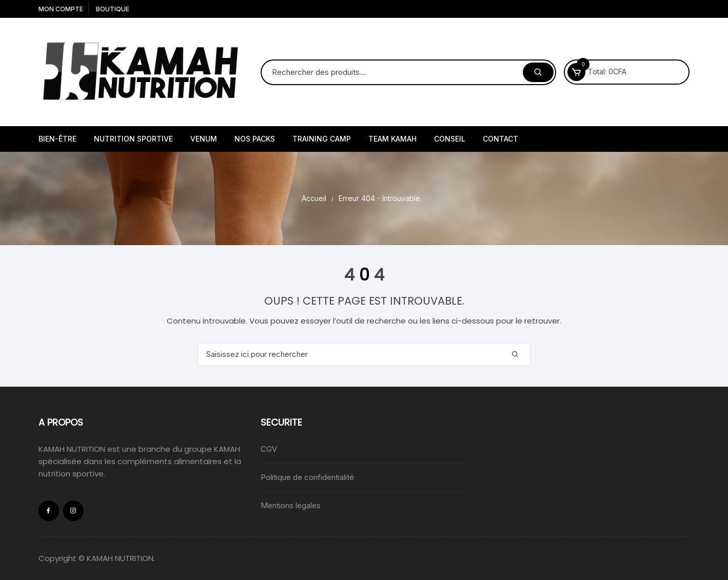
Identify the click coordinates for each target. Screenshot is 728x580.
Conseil (450, 139)
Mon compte (61, 9)
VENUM (204, 139)
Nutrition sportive (133, 139)
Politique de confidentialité (307, 477)
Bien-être (57, 139)
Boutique (113, 9)
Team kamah (392, 139)
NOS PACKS (255, 139)
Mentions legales (291, 505)
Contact (500, 139)
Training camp (322, 139)
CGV (269, 449)
